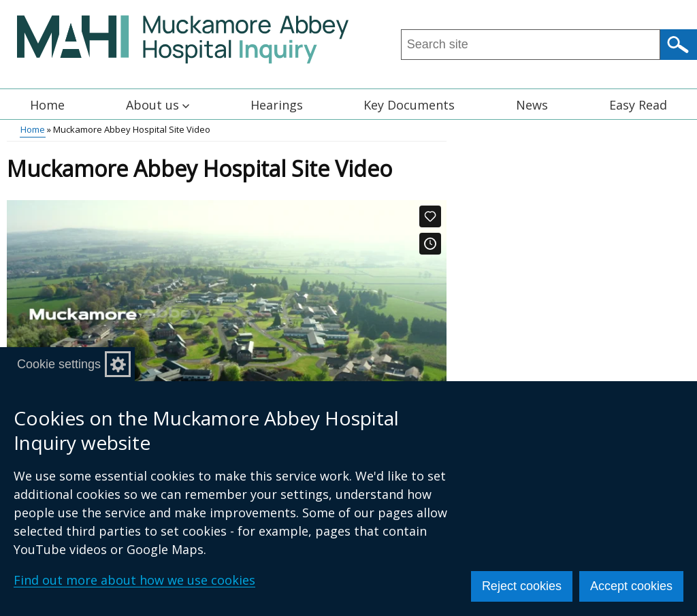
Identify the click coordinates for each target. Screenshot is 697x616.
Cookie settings (59, 364)
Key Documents (409, 105)
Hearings (277, 105)
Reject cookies (522, 586)
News (532, 105)
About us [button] (158, 105)
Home (47, 105)
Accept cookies (631, 586)
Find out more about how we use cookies (134, 580)
